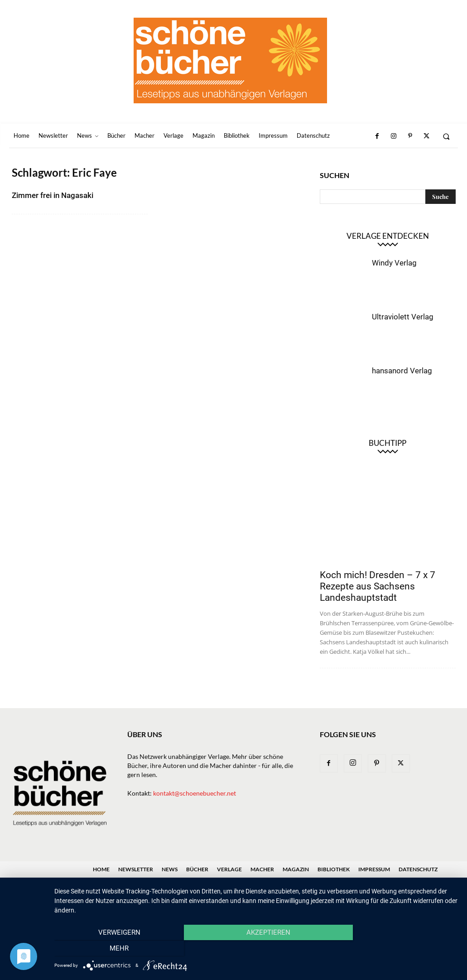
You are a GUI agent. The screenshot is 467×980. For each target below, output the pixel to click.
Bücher (197, 869)
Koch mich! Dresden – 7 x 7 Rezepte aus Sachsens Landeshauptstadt (378, 586)
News (170, 869)
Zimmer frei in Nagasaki (53, 195)
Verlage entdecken (388, 236)
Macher (262, 869)
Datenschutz (418, 869)
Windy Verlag (394, 263)
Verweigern (115, 949)
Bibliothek (334, 869)
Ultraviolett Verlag (403, 317)
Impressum (374, 869)
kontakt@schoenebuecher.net (195, 793)
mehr (397, 949)
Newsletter (136, 869)
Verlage (229, 869)
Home (101, 869)
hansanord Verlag (402, 371)
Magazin (296, 869)
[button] (446, 136)
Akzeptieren (256, 949)
